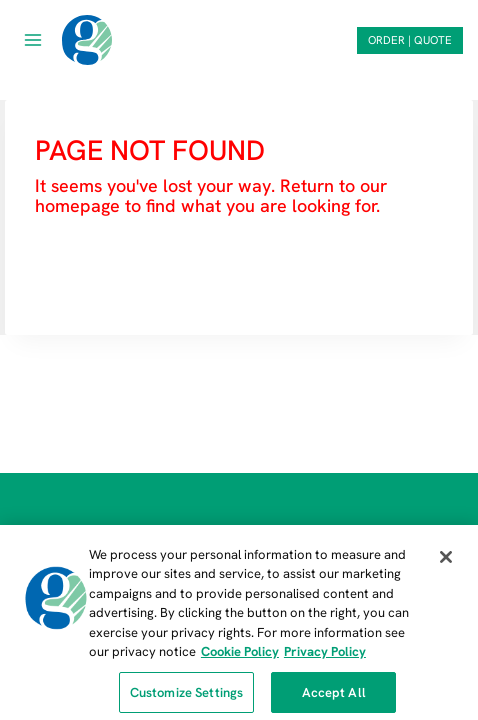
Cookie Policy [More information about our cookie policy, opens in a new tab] (240, 657)
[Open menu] (33, 39)
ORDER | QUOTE (410, 40)
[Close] (446, 563)
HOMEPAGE (87, 265)
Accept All (334, 698)
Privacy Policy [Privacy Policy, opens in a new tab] (325, 657)
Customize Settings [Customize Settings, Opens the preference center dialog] (186, 698)
